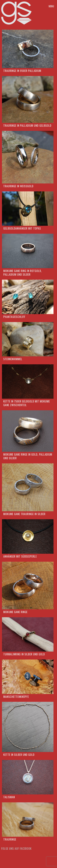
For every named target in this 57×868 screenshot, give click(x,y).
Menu (51, 6)
